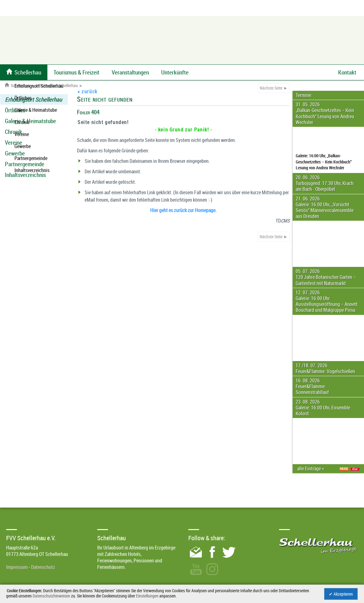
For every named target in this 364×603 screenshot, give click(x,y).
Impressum (17, 567)
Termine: (304, 95)
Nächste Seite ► (274, 88)
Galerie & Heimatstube (30, 121)
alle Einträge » (312, 468)
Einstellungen (147, 596)
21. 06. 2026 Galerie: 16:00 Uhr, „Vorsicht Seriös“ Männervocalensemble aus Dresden (325, 207)
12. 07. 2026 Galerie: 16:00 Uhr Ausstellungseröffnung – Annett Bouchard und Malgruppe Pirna (327, 301)
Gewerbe (15, 153)
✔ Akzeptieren (341, 594)
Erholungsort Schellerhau (57, 86)
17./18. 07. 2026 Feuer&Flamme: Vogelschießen (325, 368)
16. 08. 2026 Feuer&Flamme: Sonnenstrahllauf (312, 386)
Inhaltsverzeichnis (25, 175)
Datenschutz (43, 567)
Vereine (14, 143)
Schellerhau (17, 86)
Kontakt (347, 72)
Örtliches (15, 110)
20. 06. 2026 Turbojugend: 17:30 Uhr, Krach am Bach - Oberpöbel (325, 183)
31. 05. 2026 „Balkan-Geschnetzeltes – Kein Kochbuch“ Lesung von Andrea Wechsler (325, 113)
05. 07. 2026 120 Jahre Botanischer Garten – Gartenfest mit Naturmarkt (326, 277)
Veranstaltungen (130, 72)
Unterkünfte (175, 72)
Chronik (14, 132)
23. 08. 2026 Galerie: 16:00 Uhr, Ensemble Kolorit (323, 408)
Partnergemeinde (25, 164)
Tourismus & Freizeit (76, 72)
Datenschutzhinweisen (51, 596)
